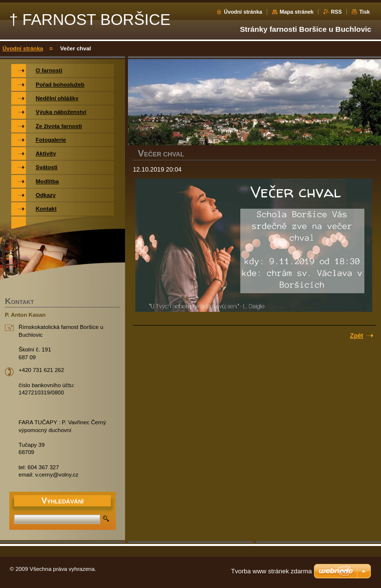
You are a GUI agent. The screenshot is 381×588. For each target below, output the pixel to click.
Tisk (364, 12)
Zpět (357, 336)
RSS (336, 12)
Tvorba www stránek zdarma (271, 571)
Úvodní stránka (243, 12)
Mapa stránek (296, 12)
